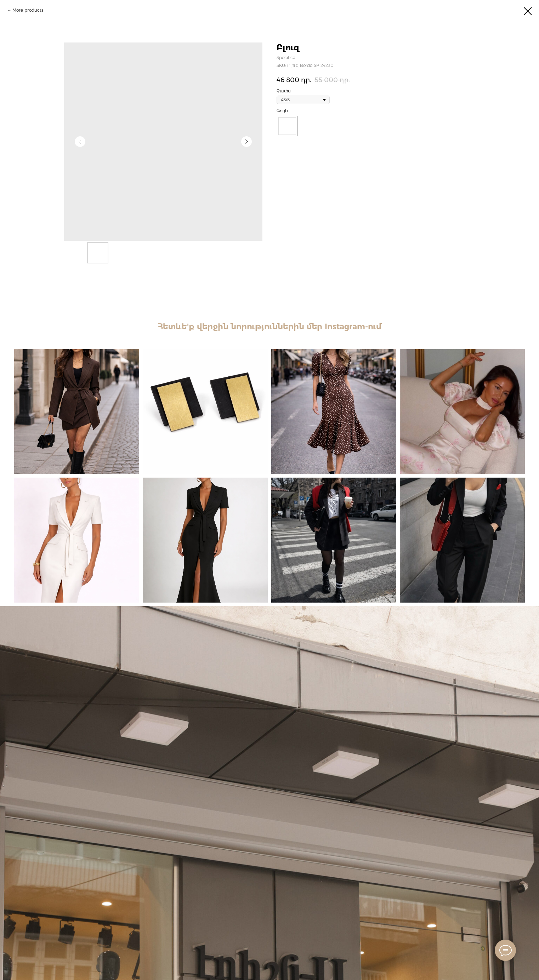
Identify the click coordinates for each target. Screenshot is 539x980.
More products (28, 10)
